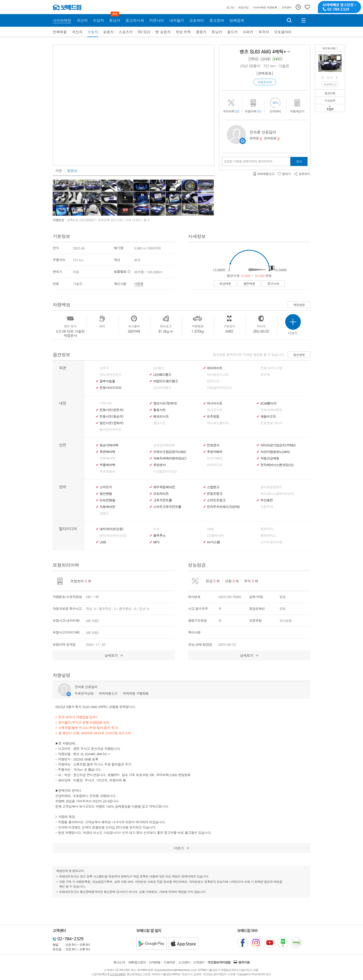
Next (337, 78)
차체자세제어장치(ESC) (170, 458)
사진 (59, 171)
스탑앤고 (213, 487)
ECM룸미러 (268, 403)
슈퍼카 (248, 32)
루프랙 (265, 375)
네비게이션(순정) (112, 529)
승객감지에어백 (164, 445)
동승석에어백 (109, 445)
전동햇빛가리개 (271, 423)
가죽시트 (106, 403)
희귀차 (264, 32)
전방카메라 (215, 458)
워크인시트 (215, 410)
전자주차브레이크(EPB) (223, 507)
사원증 (139, 284)
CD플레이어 (215, 536)
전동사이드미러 (110, 388)
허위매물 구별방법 (136, 693)
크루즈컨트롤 (163, 500)
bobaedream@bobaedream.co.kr (178, 970)
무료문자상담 (84, 693)
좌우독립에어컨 (164, 487)
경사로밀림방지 (271, 487)
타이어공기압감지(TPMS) (278, 445)
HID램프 (159, 368)
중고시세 (273, 283)
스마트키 (106, 487)
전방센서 (213, 445)
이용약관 (169, 962)
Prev (323, 78)
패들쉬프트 (268, 416)
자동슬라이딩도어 (219, 388)
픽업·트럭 (183, 32)
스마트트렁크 (216, 500)
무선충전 (267, 500)
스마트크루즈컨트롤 (167, 507)
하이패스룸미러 (218, 423)
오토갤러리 (283, 32)
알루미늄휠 (107, 381)
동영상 (72, 171)
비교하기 (330, 84)
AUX (156, 529)
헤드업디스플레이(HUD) (277, 494)
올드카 (232, 32)
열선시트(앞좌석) (112, 423)
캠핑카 (201, 32)
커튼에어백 (107, 458)
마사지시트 (215, 403)
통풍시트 (159, 410)
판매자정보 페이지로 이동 (243, 141)
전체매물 (60, 32)
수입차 (93, 32)
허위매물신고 (108, 693)
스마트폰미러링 (271, 542)
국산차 (77, 32)
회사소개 (119, 962)
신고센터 (184, 962)
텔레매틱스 (268, 536)
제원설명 (299, 305)
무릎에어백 (107, 465)
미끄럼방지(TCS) (165, 471)
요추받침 (213, 416)
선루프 (104, 368)
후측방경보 (107, 471)
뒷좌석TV (267, 529)
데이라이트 (215, 368)
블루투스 (159, 536)
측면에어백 (107, 452)
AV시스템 (214, 542)
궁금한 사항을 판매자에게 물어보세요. (249, 161)
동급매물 (225, 283)
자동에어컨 (107, 507)
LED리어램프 (162, 388)
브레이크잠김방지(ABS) (170, 452)
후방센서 (159, 465)
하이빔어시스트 (218, 375)
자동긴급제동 (270, 458)
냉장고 (104, 513)
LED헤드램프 (162, 375)
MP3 (156, 542)
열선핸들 (106, 494)
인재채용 (155, 962)
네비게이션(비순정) (113, 536)
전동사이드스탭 (271, 368)
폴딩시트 (159, 423)
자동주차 (267, 507)
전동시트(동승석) (112, 416)
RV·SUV (144, 32)
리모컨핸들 (107, 500)
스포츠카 (126, 32)
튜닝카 (217, 32)
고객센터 (199, 962)
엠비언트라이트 (110, 430)
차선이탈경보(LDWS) (275, 452)
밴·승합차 (163, 32)
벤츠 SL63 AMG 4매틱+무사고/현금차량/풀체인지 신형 (339, 58)
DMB (210, 529)
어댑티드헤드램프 (166, 381)
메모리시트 (161, 416)
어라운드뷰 (215, 465)
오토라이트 (161, 494)
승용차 (108, 32)
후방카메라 (215, 452)
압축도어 (213, 381)
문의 (299, 161)
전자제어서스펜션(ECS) (277, 465)
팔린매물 (249, 283)
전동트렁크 (215, 494)
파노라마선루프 (110, 375)
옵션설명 (299, 355)
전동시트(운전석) (112, 410)
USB (103, 542)
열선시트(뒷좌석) (165, 403)
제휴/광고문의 (137, 962)
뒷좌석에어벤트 (271, 410)
